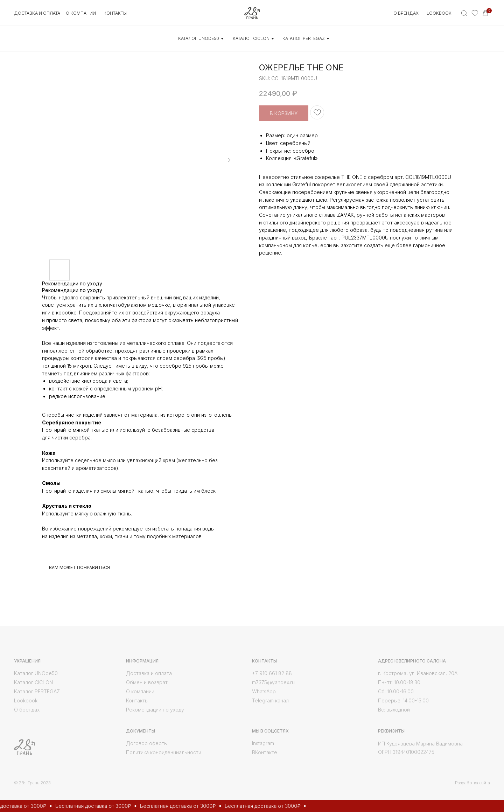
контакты (115, 13)
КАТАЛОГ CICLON (251, 38)
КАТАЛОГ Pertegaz (304, 38)
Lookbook (439, 13)
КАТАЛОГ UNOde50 (199, 38)
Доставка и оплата (37, 13)
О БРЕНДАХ (406, 13)
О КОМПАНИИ (81, 13)
